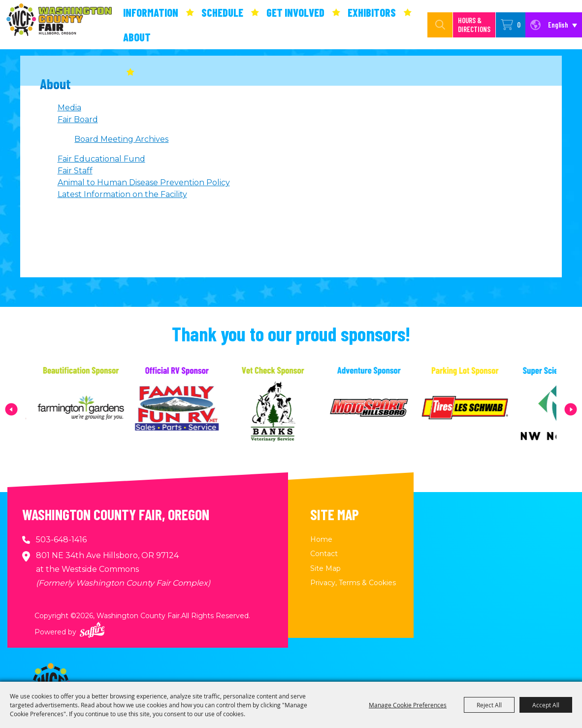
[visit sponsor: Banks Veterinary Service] (291, 409)
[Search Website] (430, 25)
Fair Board (78, 119)
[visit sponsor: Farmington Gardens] (99, 409)
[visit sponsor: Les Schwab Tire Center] (483, 409)
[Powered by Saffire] (92, 630)
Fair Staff (75, 171)
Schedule (222, 12)
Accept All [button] (546, 705)
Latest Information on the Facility (122, 194)
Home (321, 539)
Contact (324, 554)
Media (69, 108)
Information (151, 12)
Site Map (325, 568)
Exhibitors (372, 12)
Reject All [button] (489, 705)
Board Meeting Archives (121, 139)
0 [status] (519, 25)
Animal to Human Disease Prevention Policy (144, 182)
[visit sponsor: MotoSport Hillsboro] (387, 409)
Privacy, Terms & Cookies (353, 583)
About (137, 37)
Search (440, 25)
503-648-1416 (61, 540)
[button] (11, 409)
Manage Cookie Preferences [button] (408, 705)
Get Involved (295, 12)
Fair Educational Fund (101, 159)
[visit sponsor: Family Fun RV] (195, 409)
